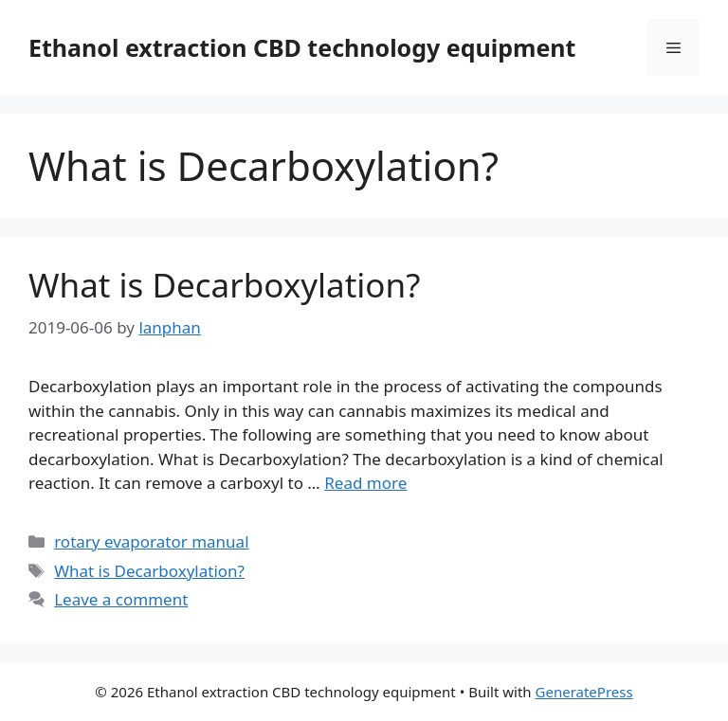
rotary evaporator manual (151, 541)
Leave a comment (121, 599)
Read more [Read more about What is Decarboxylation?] (365, 483)
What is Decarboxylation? (224, 285)
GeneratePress (584, 692)
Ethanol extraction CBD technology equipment (302, 47)
